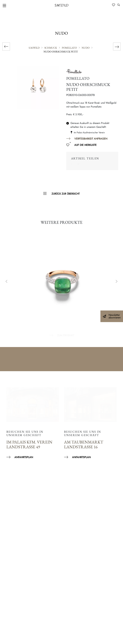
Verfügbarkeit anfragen (91, 139)
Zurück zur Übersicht (66, 194)
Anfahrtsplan (24, 457)
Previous (6, 282)
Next (117, 282)
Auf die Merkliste (85, 145)
